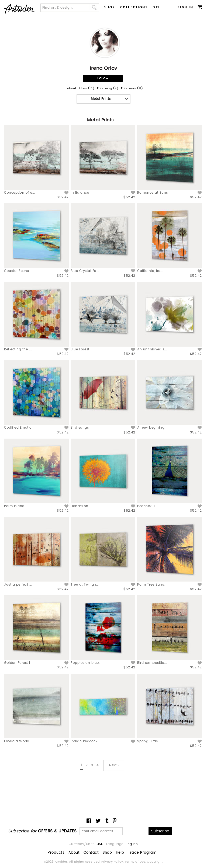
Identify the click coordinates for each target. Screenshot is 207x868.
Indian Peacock (84, 741)
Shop (109, 7)
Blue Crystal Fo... (85, 271)
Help (120, 853)
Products (56, 853)
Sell (158, 7)
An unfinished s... (152, 349)
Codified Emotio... (19, 428)
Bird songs (80, 428)
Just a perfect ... (18, 585)
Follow (103, 78)
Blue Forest (80, 349)
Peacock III (146, 506)
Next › (114, 765)
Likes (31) (87, 89)
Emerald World (17, 741)
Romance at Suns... (154, 193)
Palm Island (14, 506)
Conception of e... (20, 193)
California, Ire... (150, 271)
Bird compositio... (152, 663)
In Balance (80, 193)
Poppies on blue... (86, 663)
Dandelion (79, 506)
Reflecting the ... (18, 349)
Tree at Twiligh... (85, 585)
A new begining (151, 428)
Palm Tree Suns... (152, 585)
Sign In (186, 7)
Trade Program (142, 853)
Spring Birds (147, 741)
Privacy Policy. (113, 862)
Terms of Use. (136, 862)
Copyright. (155, 862)
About (72, 89)
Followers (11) (132, 89)
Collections (134, 7)
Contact (91, 853)
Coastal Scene (16, 271)
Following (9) (108, 89)
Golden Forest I (17, 663)
